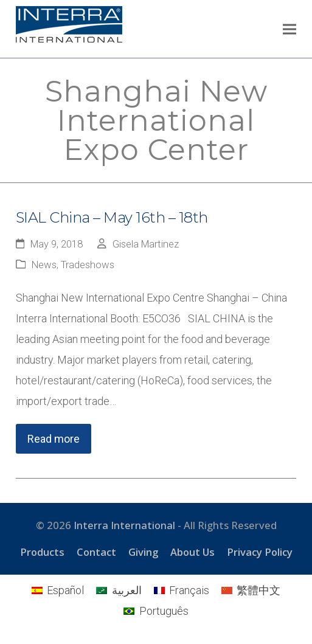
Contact (96, 552)
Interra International (124, 525)
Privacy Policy (260, 552)
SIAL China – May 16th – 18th (112, 217)
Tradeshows (88, 265)
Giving (143, 552)
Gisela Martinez (146, 244)
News (44, 265)
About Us (192, 552)
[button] (289, 29)
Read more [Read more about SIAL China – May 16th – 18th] (54, 439)
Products (42, 552)
